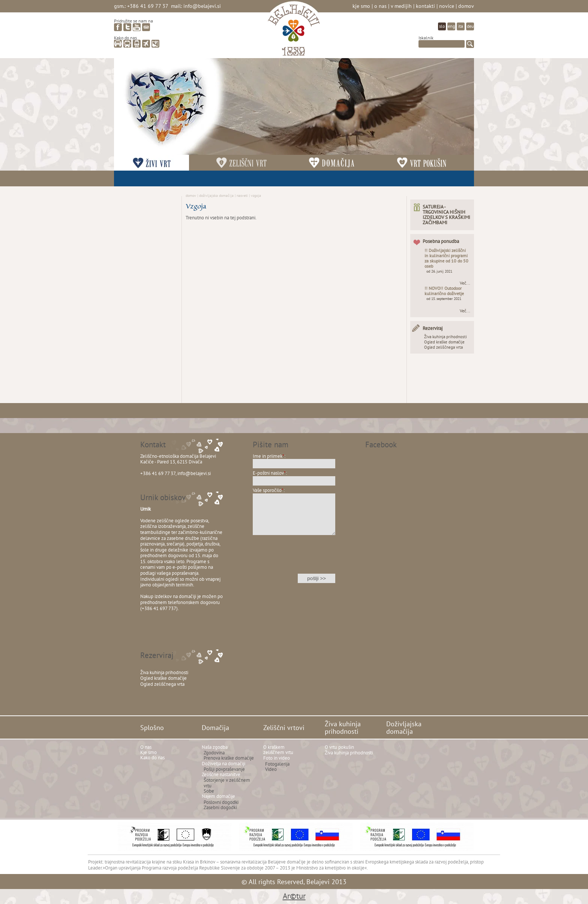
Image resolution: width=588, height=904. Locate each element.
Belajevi (294, 31)
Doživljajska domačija (216, 195)
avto (118, 44)
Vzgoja (256, 195)
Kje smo (361, 6)
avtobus (127, 44)
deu (470, 26)
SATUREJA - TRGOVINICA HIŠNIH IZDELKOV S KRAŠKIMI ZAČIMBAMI (446, 215)
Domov (466, 6)
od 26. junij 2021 (439, 271)
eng (451, 26)
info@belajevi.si (202, 6)
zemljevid (155, 44)
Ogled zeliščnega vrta (443, 347)
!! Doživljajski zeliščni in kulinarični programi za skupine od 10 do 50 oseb (446, 258)
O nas (380, 6)
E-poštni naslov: (270, 473)
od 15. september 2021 (444, 299)
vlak (137, 44)
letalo (146, 44)
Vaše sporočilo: (269, 490)
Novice (447, 6)
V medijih (401, 6)
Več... (465, 283)
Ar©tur (294, 896)
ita (461, 26)
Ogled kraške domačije (444, 342)
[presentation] (294, 559)
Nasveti (242, 195)
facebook (118, 27)
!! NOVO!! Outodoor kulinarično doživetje (444, 291)
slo (442, 26)
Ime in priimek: (269, 456)
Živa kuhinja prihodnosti (445, 337)
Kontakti (425, 6)
